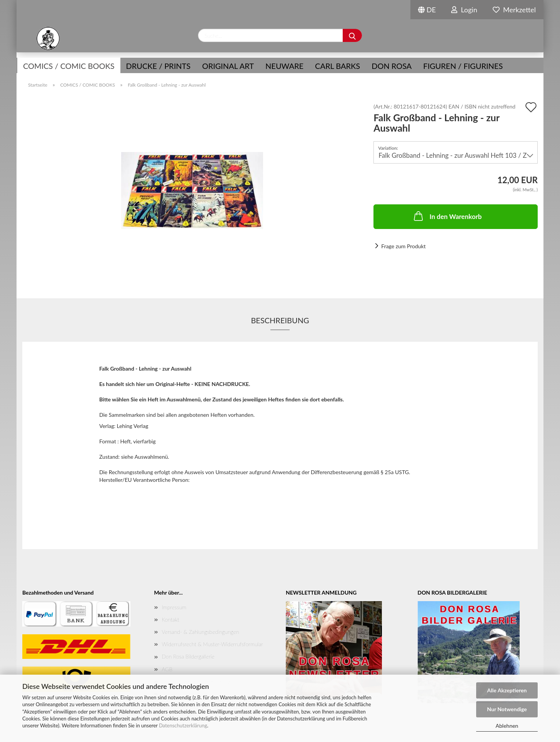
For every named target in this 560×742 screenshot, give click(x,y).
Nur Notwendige (507, 709)
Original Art (228, 66)
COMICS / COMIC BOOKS (69, 66)
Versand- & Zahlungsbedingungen (201, 632)
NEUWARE (284, 66)
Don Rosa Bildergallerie (188, 656)
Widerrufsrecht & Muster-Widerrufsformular (212, 644)
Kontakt (171, 619)
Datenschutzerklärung (183, 725)
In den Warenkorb (447, 216)
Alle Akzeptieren (507, 690)
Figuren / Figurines (463, 66)
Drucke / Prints (158, 66)
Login (464, 10)
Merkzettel (514, 10)
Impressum (174, 607)
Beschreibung (280, 320)
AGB (167, 669)
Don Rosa (392, 66)
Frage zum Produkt (403, 246)
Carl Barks (337, 66)
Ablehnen (507, 726)
